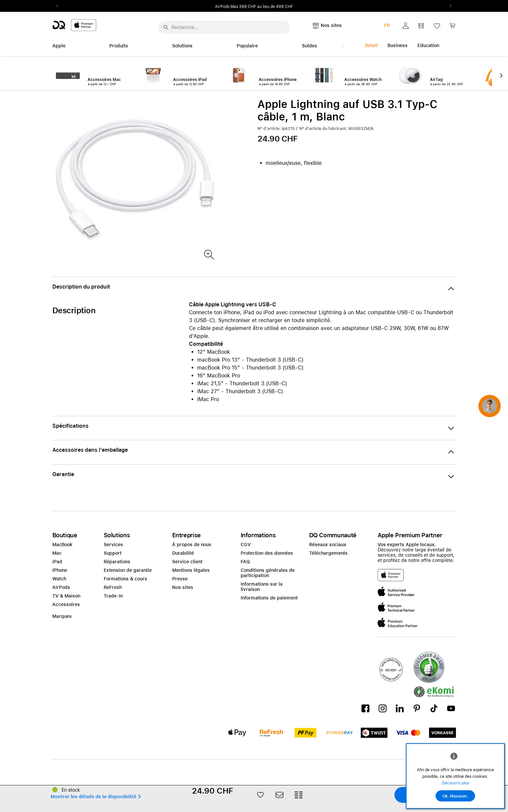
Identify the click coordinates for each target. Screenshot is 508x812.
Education (428, 45)
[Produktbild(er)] (209, 254)
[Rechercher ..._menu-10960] (224, 27)
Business (398, 45)
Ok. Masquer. (455, 796)
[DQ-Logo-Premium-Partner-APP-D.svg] (74, 25)
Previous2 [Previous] (60, 6)
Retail (371, 45)
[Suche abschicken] (166, 27)
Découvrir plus (455, 783)
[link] (452, 27)
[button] (406, 26)
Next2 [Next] (449, 6)
